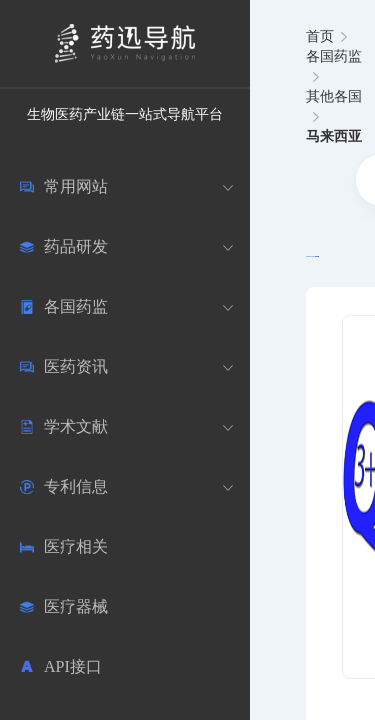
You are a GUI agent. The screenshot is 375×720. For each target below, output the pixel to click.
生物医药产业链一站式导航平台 (125, 114)
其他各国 (334, 96)
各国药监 (334, 56)
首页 (320, 36)
